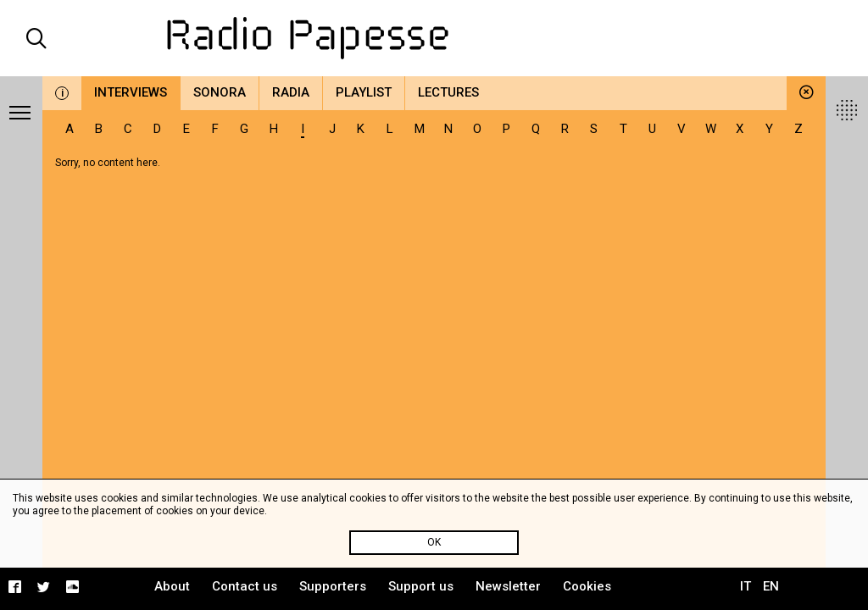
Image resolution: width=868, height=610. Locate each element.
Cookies (587, 586)
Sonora (220, 92)
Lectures (448, 92)
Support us (421, 586)
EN (771, 586)
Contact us (245, 586)
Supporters (333, 586)
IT (746, 586)
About (172, 586)
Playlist (364, 92)
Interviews (131, 92)
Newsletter (508, 586)
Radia (291, 92)
